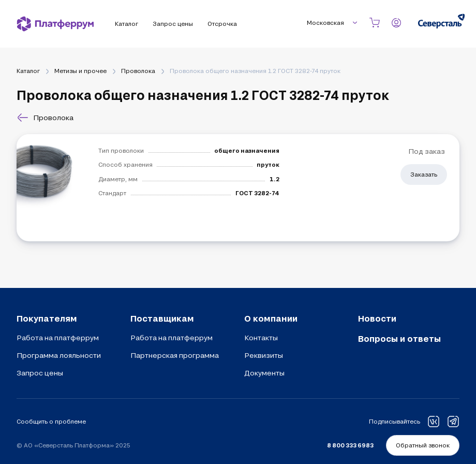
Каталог (28, 71)
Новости (377, 318)
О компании (271, 318)
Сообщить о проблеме (51, 421)
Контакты (261, 338)
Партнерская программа (175, 355)
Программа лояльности (59, 355)
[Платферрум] (55, 24)
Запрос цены (40, 373)
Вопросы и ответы (399, 338)
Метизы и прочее (80, 71)
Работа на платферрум (58, 338)
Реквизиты (264, 355)
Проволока (138, 71)
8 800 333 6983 (350, 445)
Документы (264, 373)
